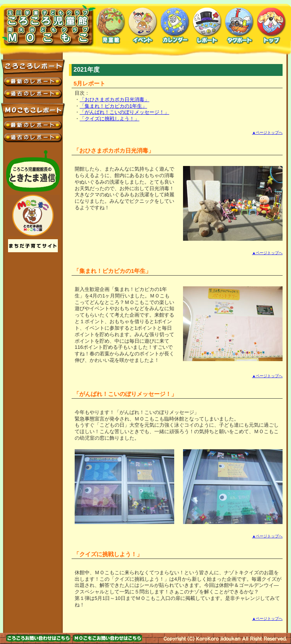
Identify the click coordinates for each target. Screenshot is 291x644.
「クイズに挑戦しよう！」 (110, 119)
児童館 (111, 26)
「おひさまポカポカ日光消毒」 (114, 99)
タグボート (239, 26)
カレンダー (175, 26)
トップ (271, 26)
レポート (207, 26)
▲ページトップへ (267, 132)
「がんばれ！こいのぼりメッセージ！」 (124, 112)
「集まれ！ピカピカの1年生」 (113, 106)
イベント (143, 26)
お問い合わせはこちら (38, 638)
